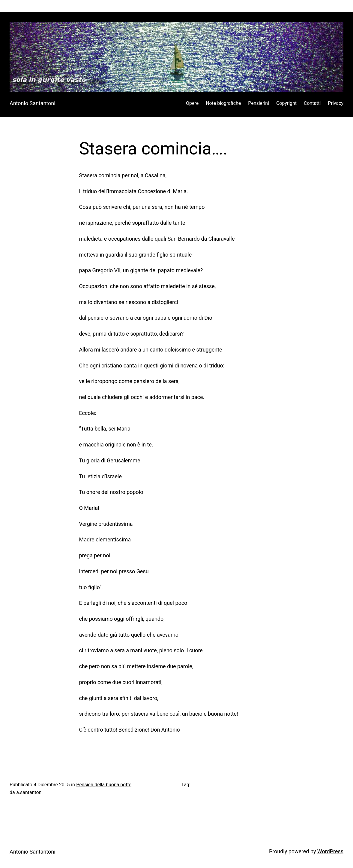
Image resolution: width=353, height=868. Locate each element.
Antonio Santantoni (33, 103)
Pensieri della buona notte (104, 785)
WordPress (330, 851)
